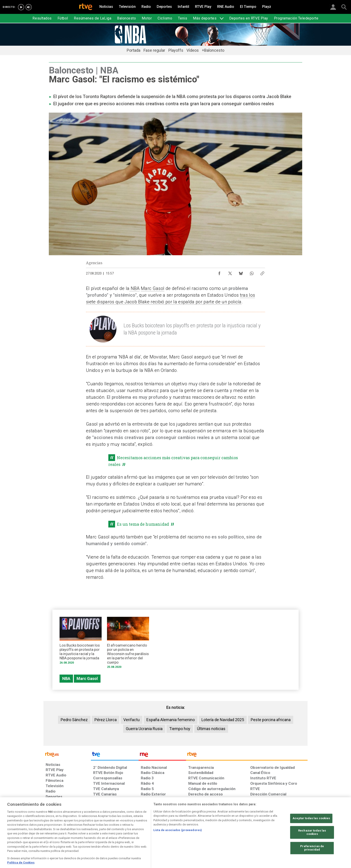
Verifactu (132, 720)
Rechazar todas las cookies (312, 845)
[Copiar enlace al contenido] (262, 272)
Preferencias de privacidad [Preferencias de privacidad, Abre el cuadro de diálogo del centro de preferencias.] (312, 861)
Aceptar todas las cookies (311, 831)
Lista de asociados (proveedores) (178, 843)
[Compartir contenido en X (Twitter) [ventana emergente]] (230, 272)
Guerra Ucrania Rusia (144, 729)
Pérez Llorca (106, 720)
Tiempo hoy (180, 729)
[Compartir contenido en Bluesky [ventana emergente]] (241, 272)
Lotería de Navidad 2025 (223, 720)
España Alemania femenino (171, 720)
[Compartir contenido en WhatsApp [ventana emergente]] (252, 272)
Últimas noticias (211, 729)
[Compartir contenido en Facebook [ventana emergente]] (219, 272)
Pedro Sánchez (74, 720)
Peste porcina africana (271, 720)
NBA (134, 288)
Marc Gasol (153, 288)
